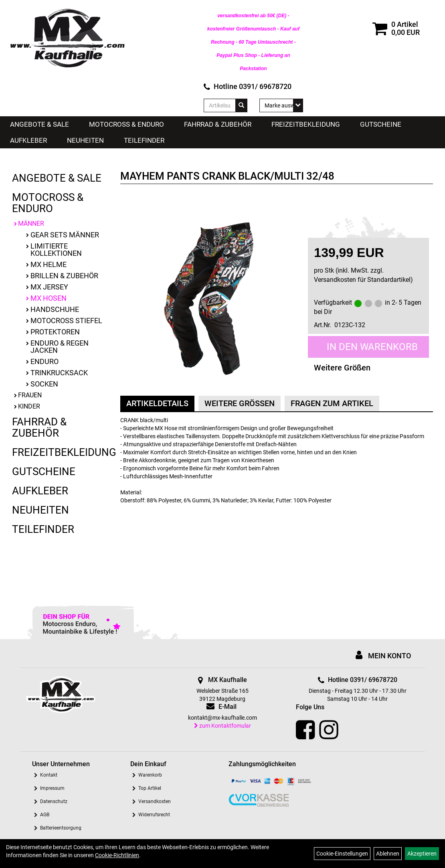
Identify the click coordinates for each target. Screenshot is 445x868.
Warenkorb (150, 775)
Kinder (29, 406)
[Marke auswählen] (281, 105)
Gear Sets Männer (65, 235)
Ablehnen (388, 854)
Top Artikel (150, 788)
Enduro (44, 361)
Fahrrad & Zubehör (218, 124)
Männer (31, 224)
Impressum (52, 788)
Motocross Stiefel (66, 321)
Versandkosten (155, 801)
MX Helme (49, 264)
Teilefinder (144, 140)
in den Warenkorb (372, 347)
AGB (45, 815)
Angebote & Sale (39, 124)
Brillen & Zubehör (64, 276)
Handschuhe (55, 309)
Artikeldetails (157, 403)
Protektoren (55, 332)
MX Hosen (49, 298)
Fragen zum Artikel (332, 403)
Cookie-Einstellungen (342, 854)
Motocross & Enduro (126, 124)
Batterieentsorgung (61, 828)
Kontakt (49, 775)
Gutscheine (381, 124)
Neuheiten (85, 140)
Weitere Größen (342, 368)
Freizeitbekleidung (306, 124)
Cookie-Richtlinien (117, 855)
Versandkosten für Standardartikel (362, 280)
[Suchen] (241, 105)
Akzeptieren (422, 854)
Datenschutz (54, 801)
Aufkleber (28, 140)
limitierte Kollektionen (56, 250)
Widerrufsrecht (154, 815)
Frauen (30, 395)
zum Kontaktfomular (222, 726)
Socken (44, 384)
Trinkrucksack (59, 373)
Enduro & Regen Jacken (60, 347)
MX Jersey (49, 287)
